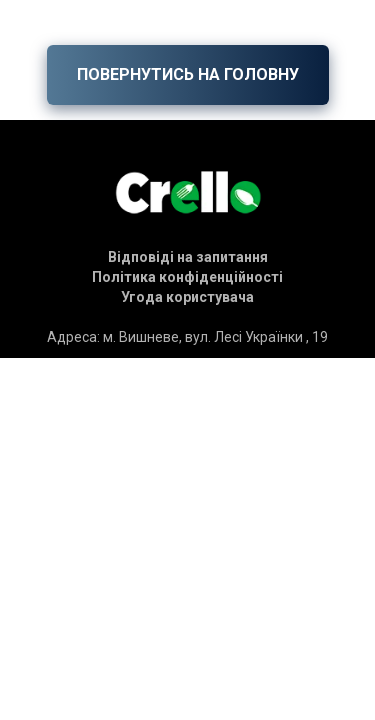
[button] (188, 257)
